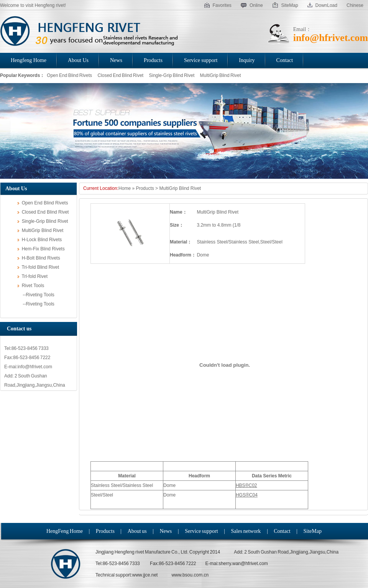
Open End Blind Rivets (69, 75)
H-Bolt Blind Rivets (39, 258)
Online (252, 5)
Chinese (355, 5)
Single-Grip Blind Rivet (172, 75)
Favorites (218, 5)
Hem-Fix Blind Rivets (41, 249)
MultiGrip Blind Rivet (221, 75)
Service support (201, 531)
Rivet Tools (31, 286)
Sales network (246, 531)
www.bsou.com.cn (190, 575)
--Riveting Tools (36, 295)
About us (137, 531)
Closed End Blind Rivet (120, 75)
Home (125, 188)
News (166, 531)
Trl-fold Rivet (33, 276)
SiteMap (285, 5)
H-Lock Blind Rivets (40, 240)
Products (145, 188)
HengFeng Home (65, 531)
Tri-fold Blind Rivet (38, 267)
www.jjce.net (145, 575)
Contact (282, 531)
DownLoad (322, 5)
